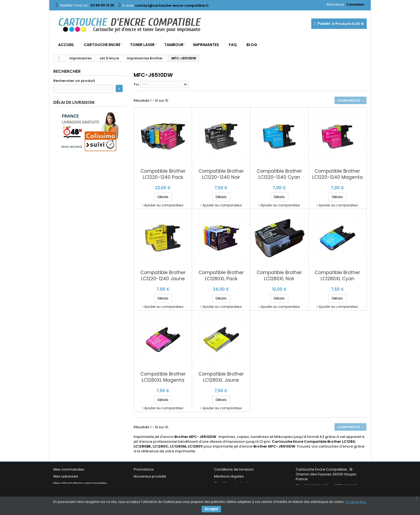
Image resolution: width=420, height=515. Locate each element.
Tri (136, 84)
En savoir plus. (356, 502)
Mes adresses (66, 476)
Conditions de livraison (234, 469)
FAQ (233, 45)
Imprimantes (206, 45)
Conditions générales (233, 483)
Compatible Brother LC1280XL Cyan (337, 276)
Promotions (144, 469)
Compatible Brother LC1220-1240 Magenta (337, 174)
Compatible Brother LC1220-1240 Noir (221, 174)
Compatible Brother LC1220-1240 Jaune (163, 276)
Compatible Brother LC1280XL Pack (221, 276)
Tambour (174, 45)
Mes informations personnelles (80, 483)
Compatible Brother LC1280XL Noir (279, 276)
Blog (252, 45)
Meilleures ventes (149, 483)
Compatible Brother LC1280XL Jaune (221, 377)
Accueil (66, 45)
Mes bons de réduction (73, 490)
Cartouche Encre (102, 45)
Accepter (211, 509)
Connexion (355, 4)
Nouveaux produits (150, 476)
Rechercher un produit (74, 81)
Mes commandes (69, 469)
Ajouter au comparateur (164, 205)
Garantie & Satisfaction (234, 490)
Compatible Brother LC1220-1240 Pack (163, 174)
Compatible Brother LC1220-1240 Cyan (279, 174)
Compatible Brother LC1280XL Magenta (163, 377)
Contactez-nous (148, 490)
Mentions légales (229, 476)
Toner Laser (142, 45)
